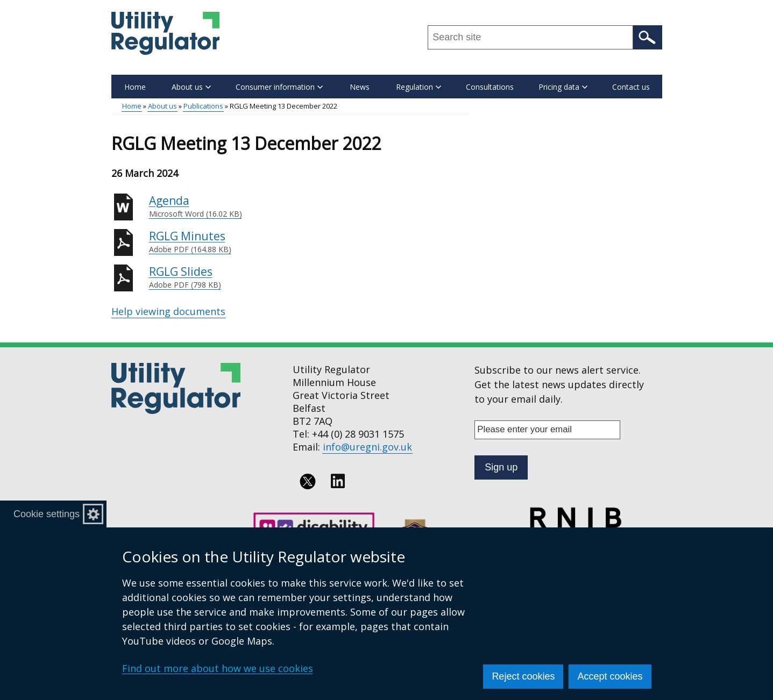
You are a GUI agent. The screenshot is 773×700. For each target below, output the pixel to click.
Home (135, 87)
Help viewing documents (168, 311)
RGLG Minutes (309, 242)
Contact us (631, 87)
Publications (203, 106)
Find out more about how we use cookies (218, 668)
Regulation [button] (419, 87)
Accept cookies (610, 676)
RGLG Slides (309, 277)
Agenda (309, 206)
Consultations (490, 87)
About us (162, 106)
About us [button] (191, 87)
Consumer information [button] (279, 87)
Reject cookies (523, 676)
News (360, 87)
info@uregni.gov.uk (367, 447)
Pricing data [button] (563, 87)
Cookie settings (47, 514)
